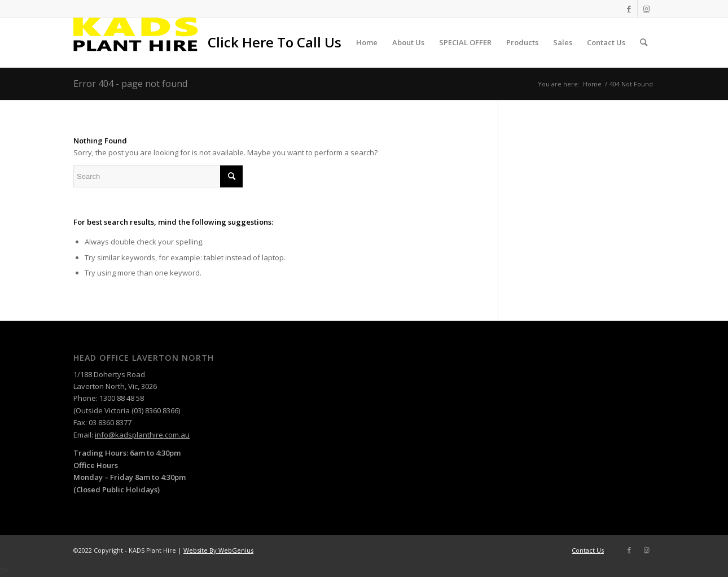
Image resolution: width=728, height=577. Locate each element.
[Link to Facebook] (629, 8)
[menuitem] (275, 42)
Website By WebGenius (218, 550)
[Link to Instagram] (646, 8)
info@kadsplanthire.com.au (142, 435)
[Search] (644, 42)
